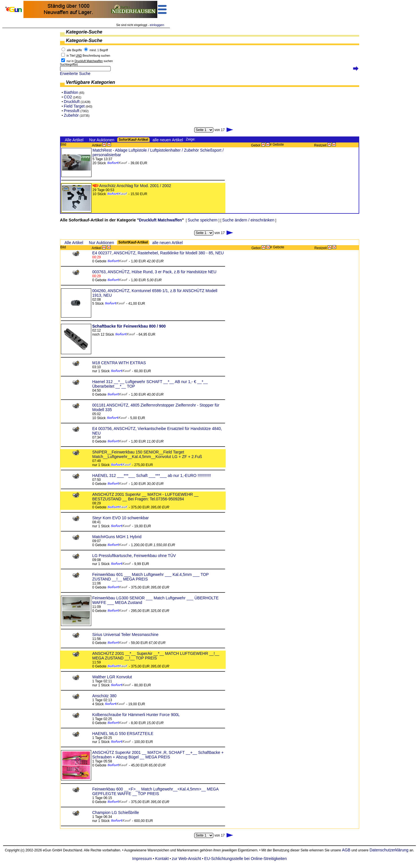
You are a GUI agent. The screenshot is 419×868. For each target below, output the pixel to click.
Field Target (74, 106)
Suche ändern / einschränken (248, 220)
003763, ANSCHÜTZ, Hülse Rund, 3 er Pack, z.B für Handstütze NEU (154, 272)
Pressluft (72, 111)
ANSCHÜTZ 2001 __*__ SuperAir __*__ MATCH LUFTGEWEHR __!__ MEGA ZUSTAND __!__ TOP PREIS (156, 656)
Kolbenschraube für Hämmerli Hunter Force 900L (136, 715)
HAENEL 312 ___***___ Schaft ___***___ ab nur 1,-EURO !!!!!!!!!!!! (152, 475)
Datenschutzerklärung (389, 850)
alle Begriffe (75, 50)
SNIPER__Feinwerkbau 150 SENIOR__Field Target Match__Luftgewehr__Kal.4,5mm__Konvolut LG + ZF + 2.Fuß (147, 454)
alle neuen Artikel (168, 140)
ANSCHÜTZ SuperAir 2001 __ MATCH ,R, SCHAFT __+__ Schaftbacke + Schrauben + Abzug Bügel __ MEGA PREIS (158, 755)
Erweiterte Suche (75, 74)
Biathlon (71, 92)
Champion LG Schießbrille (116, 812)
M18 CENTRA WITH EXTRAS (119, 363)
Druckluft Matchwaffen (160, 220)
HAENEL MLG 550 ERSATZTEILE (123, 734)
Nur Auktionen (102, 140)
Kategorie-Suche (84, 32)
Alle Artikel (74, 140)
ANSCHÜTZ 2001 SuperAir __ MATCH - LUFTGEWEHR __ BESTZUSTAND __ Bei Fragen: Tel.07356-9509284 (146, 497)
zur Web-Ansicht (186, 859)
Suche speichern (202, 220)
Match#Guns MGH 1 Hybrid (117, 537)
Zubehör (71, 115)
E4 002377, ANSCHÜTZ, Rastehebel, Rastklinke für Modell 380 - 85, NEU (158, 253)
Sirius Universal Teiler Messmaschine (126, 635)
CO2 (68, 97)
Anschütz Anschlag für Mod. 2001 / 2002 (135, 186)
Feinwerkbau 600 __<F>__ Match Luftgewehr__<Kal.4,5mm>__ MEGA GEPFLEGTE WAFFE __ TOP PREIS (155, 791)
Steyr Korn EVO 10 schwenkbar (121, 518)
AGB (346, 850)
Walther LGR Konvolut (112, 677)
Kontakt (162, 859)
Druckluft (72, 102)
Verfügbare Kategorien (91, 82)
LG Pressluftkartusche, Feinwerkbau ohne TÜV (134, 556)
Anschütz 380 (105, 696)
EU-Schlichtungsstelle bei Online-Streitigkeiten (246, 859)
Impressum (142, 859)
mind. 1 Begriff (99, 50)
